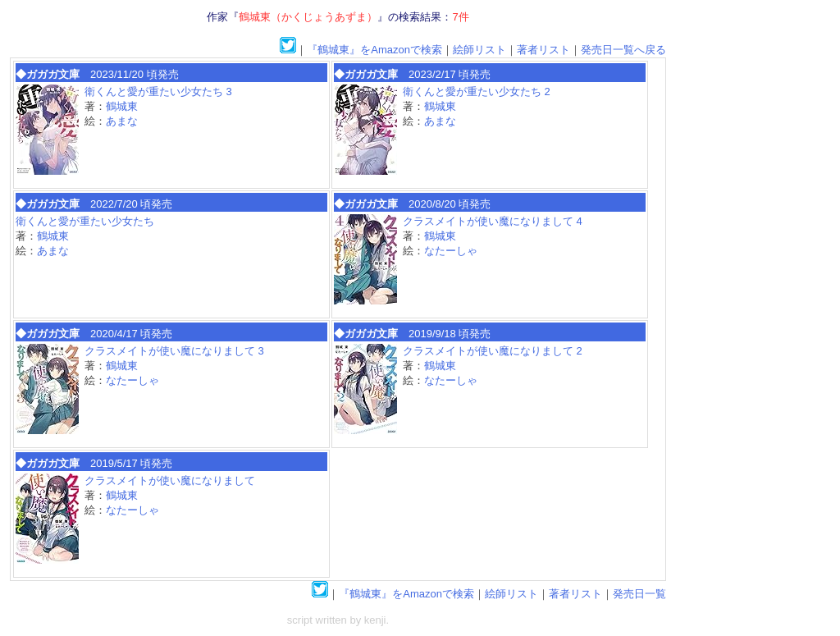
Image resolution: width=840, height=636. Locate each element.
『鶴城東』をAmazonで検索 (374, 50)
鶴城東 (122, 106)
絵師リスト (479, 50)
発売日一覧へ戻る (623, 50)
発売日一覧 (639, 594)
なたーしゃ (451, 251)
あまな (122, 121)
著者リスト (543, 50)
